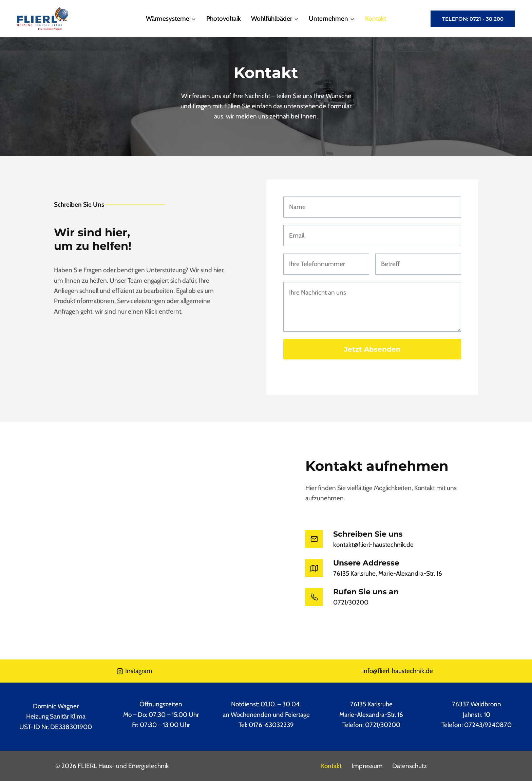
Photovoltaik (224, 18)
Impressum (367, 766)
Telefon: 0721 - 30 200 (473, 19)
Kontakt (376, 18)
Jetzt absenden (372, 349)
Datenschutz (410, 766)
